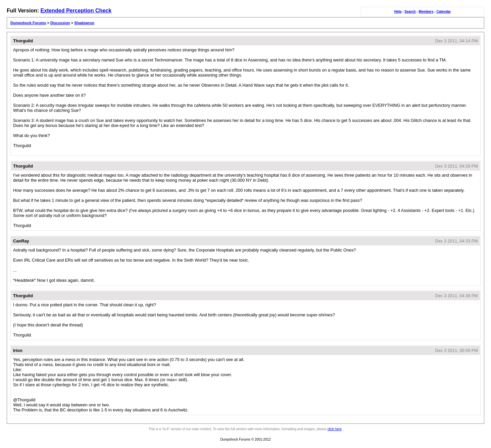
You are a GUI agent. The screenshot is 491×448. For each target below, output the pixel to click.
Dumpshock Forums (28, 23)
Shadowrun (84, 23)
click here (335, 429)
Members (426, 12)
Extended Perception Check (76, 11)
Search (410, 12)
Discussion (60, 23)
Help (398, 12)
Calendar (444, 12)
